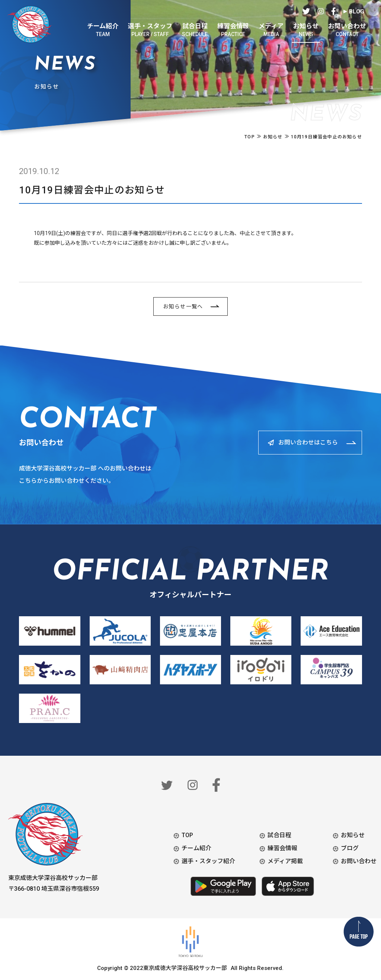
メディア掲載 (285, 861)
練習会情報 (282, 848)
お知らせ (353, 835)
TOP (187, 835)
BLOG (357, 12)
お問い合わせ (359, 861)
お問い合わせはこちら (305, 442)
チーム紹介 (196, 848)
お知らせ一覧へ (183, 306)
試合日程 (279, 835)
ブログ (350, 848)
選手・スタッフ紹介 (208, 861)
